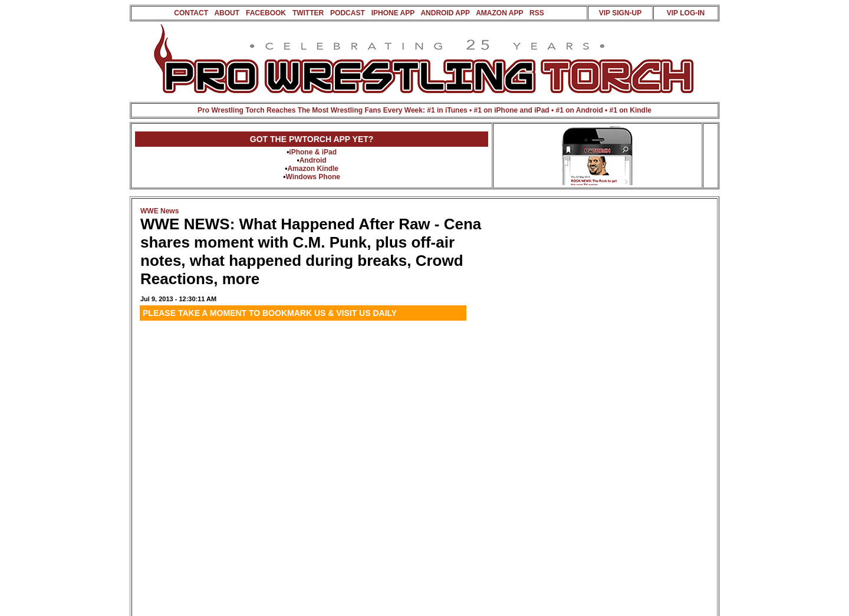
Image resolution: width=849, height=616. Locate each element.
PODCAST (348, 13)
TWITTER (308, 13)
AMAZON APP (499, 13)
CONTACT (191, 13)
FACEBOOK (266, 13)
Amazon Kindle (313, 169)
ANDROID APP (445, 13)
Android (313, 160)
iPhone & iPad (313, 152)
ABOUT (227, 13)
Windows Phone (313, 177)
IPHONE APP (393, 13)
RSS (537, 13)
